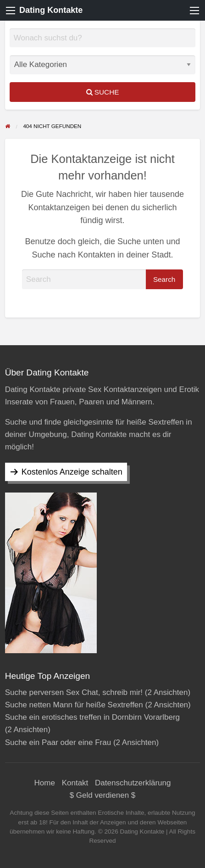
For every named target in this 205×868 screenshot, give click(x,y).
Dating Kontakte (51, 10)
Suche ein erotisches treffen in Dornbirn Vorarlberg (92, 717)
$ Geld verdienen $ (103, 795)
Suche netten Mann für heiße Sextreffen (74, 705)
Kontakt (75, 783)
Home (45, 783)
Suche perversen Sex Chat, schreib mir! (74, 692)
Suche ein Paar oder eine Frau (58, 742)
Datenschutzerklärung (133, 783)
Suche (103, 92)
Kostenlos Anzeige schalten (72, 472)
